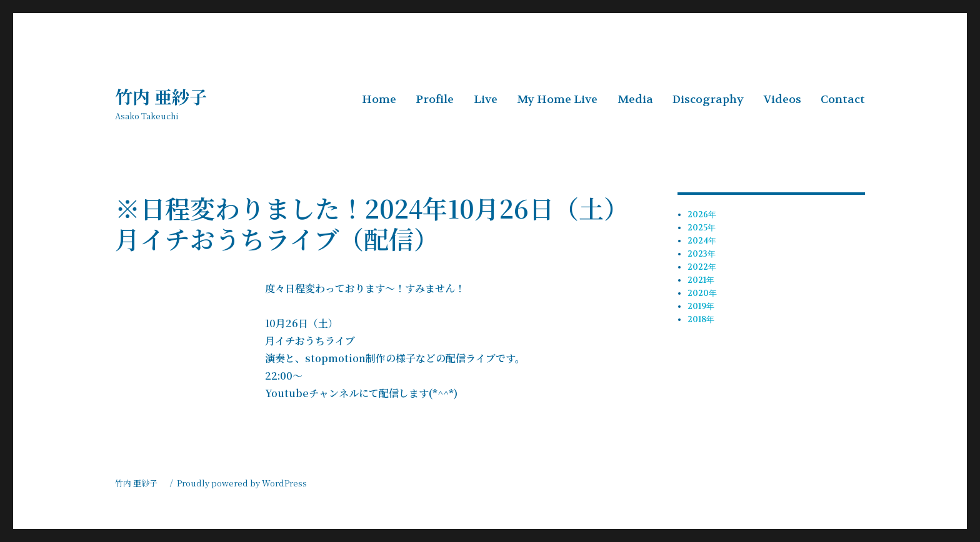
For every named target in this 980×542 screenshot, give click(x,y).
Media (635, 100)
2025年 (702, 228)
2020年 (702, 293)
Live (486, 100)
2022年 (702, 267)
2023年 (702, 254)
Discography (708, 100)
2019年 (701, 306)
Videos (782, 100)
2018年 (701, 319)
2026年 (702, 214)
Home (379, 100)
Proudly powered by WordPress (242, 483)
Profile (435, 100)
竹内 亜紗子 (170, 96)
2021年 (701, 280)
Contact (843, 100)
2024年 (702, 241)
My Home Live (557, 100)
